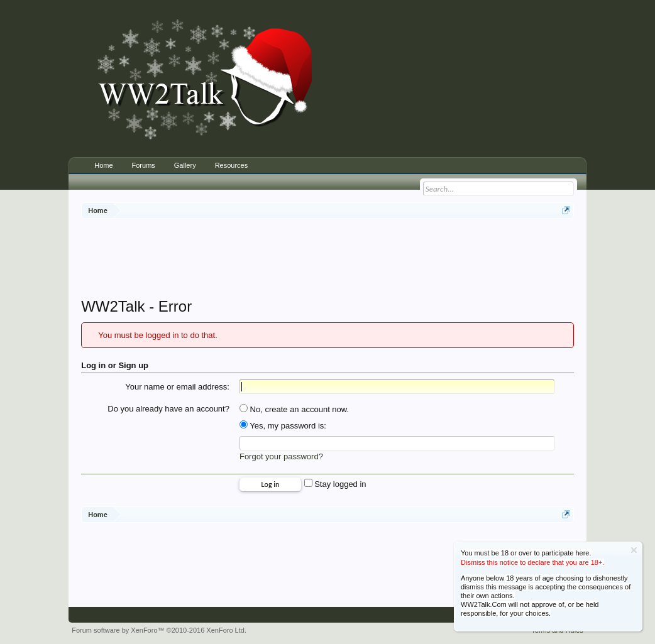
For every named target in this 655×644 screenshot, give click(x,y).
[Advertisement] (327, 259)
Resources (232, 165)
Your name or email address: (177, 387)
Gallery (185, 165)
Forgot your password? (281, 456)
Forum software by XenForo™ (159, 630)
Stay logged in (335, 484)
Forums (144, 165)
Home (103, 165)
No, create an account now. (294, 409)
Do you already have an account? (168, 409)
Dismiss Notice (634, 550)
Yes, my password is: (283, 426)
